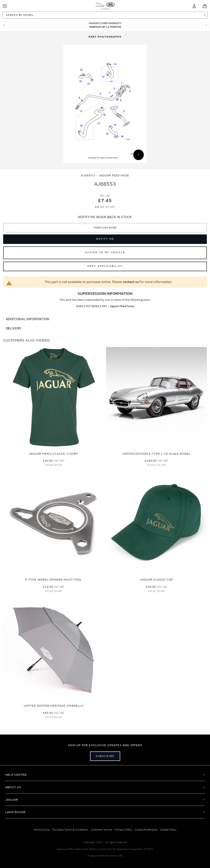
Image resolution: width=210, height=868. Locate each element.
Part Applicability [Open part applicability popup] (105, 266)
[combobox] (105, 15)
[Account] (194, 6)
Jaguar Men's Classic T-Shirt (54, 454)
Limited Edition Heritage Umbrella (54, 706)
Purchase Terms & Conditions (70, 830)
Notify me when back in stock (105, 217)
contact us (131, 282)
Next (206, 25)
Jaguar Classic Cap (157, 580)
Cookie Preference (146, 830)
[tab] (105, 319)
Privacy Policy (124, 830)
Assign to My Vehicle (105, 252)
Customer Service (102, 830)
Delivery (14, 329)
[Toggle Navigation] (5, 6)
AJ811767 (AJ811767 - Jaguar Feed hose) (105, 306)
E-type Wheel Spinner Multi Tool (54, 580)
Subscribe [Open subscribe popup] (105, 756)
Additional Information (28, 319)
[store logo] (105, 5)
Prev (4, 25)
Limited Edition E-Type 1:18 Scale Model (156, 454)
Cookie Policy (168, 830)
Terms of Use (42, 830)
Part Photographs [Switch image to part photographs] (105, 37)
